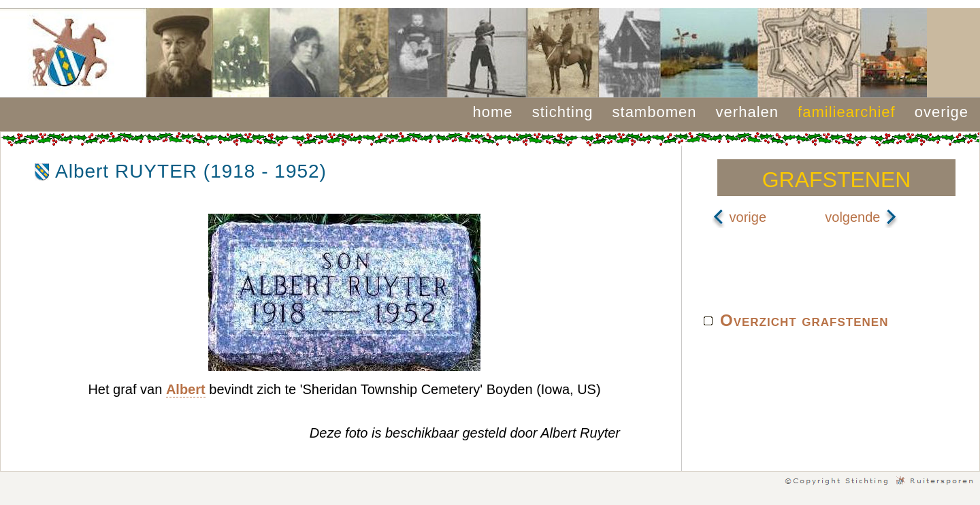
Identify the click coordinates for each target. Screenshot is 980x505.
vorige (739, 217)
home (493, 112)
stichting (563, 112)
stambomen (655, 112)
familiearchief (847, 112)
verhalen (747, 112)
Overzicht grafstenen (804, 320)
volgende (861, 217)
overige (942, 112)
